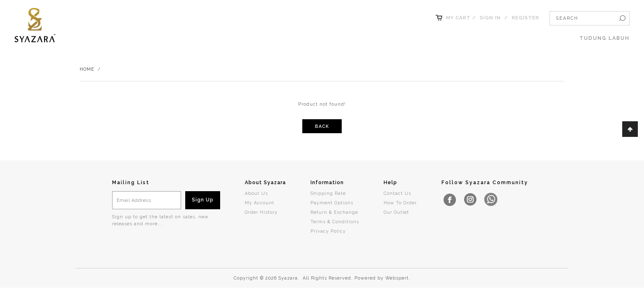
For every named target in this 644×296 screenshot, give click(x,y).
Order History (261, 212)
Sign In (490, 18)
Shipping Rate (328, 193)
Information (327, 183)
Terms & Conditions (335, 222)
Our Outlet (396, 212)
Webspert (397, 278)
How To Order (400, 203)
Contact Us (397, 193)
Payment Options (332, 203)
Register (526, 18)
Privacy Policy (328, 231)
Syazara (288, 278)
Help (390, 183)
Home (87, 69)
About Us (256, 193)
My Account (260, 203)
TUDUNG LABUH (605, 38)
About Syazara (265, 183)
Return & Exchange (334, 212)
